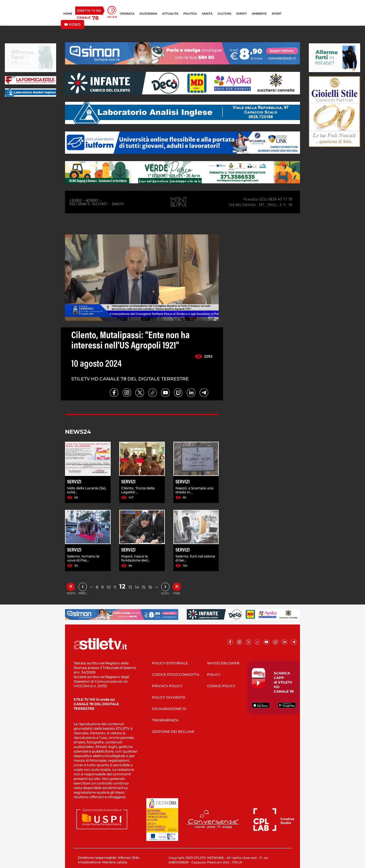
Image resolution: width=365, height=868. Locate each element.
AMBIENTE (259, 14)
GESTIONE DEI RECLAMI (173, 732)
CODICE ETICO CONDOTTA (176, 675)
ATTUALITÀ (170, 14)
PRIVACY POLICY (167, 686)
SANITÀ (207, 14)
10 (109, 587)
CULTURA (224, 14)
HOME (68, 14)
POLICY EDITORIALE (170, 663)
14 (137, 587)
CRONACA (127, 14)
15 (144, 587)
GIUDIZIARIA (148, 14)
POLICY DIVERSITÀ (169, 697)
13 (130, 587)
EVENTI (242, 14)
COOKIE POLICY (221, 686)
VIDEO (72, 24)
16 (150, 587)
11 (115, 587)
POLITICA (190, 14)
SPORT (277, 14)
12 (122, 586)
